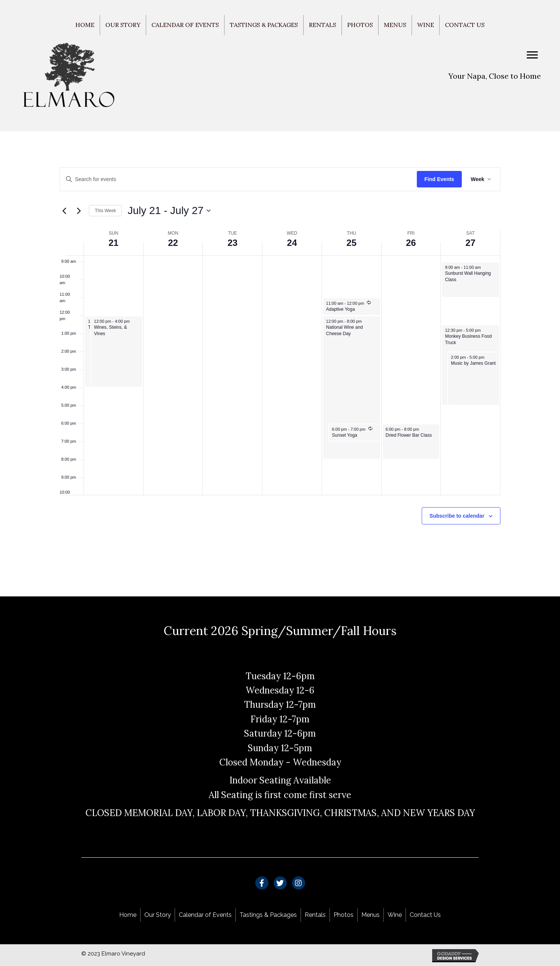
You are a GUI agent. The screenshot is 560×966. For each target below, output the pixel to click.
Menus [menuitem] (395, 25)
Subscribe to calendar (457, 516)
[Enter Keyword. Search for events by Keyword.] (238, 179)
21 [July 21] (114, 243)
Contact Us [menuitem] (465, 25)
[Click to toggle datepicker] (169, 211)
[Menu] (532, 55)
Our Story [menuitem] (123, 25)
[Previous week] (64, 211)
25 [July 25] (351, 243)
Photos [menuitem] (360, 25)
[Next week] (79, 211)
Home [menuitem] (85, 25)
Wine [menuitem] (426, 25)
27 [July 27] (471, 243)
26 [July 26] (411, 243)
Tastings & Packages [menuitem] (264, 25)
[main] (280, 364)
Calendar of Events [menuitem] (185, 25)
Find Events (439, 179)
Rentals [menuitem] (323, 25)
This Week (105, 211)
